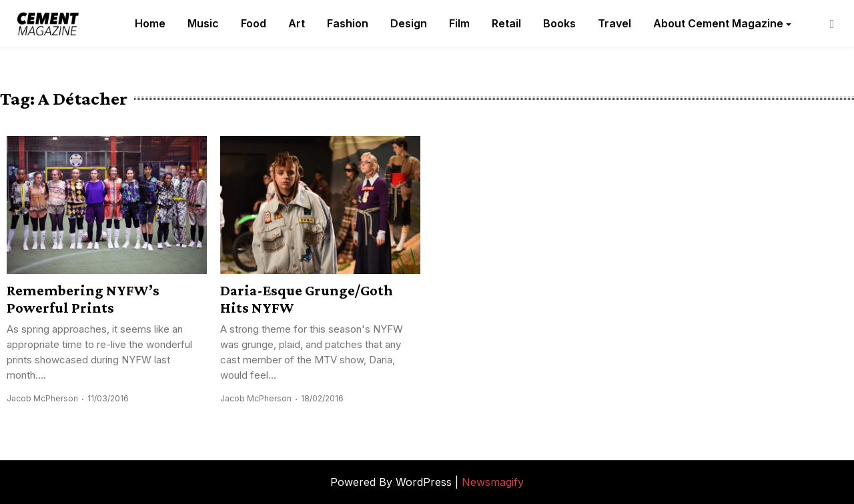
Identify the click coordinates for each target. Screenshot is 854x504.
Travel (614, 23)
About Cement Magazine (718, 23)
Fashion (348, 23)
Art (297, 23)
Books (559, 23)
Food (254, 23)
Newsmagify (493, 482)
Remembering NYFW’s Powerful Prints (83, 299)
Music (203, 23)
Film (459, 23)
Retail (506, 23)
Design (409, 23)
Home (150, 23)
